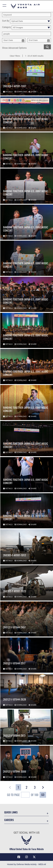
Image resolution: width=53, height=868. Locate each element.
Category (7, 27)
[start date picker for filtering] (14, 40)
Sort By (6, 21)
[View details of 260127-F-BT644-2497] (27, 619)
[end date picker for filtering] (39, 40)
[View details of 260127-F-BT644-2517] (27, 655)
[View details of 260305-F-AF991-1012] (27, 547)
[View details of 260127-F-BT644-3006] (27, 763)
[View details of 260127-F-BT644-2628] (27, 691)
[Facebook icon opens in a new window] (19, 857)
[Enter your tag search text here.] (26, 34)
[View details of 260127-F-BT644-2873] (27, 727)
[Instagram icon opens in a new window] (27, 857)
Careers (9, 820)
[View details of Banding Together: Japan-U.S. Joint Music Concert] (27, 114)
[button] (5, 6)
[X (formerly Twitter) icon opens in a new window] (34, 857)
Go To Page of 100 (23, 795)
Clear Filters (15, 56)
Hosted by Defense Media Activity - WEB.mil (26, 864)
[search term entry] (26, 15)
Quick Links (11, 812)
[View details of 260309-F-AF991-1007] (27, 78)
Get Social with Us (26, 833)
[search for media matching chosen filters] (47, 47)
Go (43, 795)
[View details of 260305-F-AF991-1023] (27, 583)
